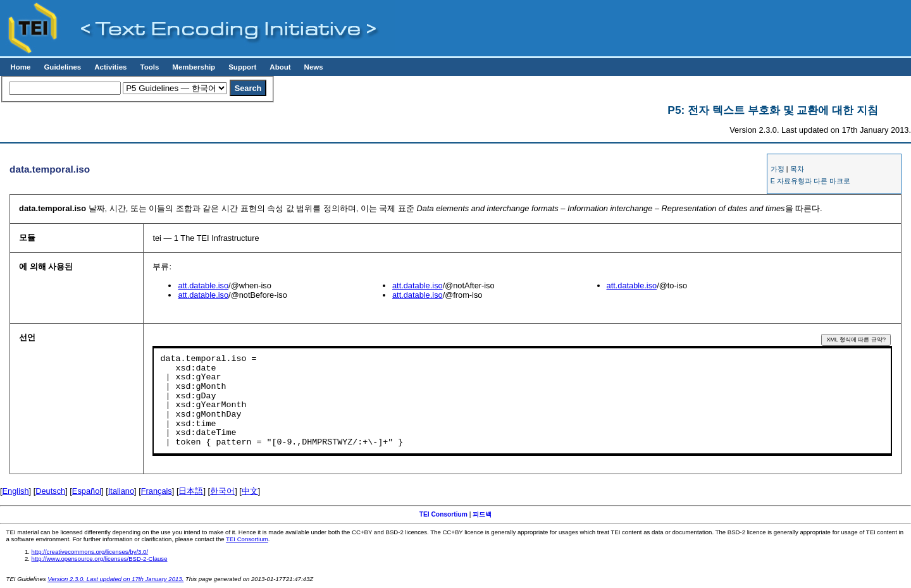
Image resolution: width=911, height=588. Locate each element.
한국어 (222, 491)
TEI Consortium (443, 514)
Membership (194, 67)
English (16, 491)
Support (242, 67)
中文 (250, 491)
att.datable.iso (203, 285)
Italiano (121, 491)
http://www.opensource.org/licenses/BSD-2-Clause (100, 559)
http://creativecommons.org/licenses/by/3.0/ (90, 552)
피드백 (482, 514)
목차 (797, 169)
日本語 (191, 491)
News (314, 67)
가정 (778, 169)
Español (87, 491)
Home (20, 67)
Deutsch (50, 491)
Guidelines (62, 67)
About (280, 67)
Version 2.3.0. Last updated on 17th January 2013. (115, 579)
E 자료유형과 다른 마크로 (810, 181)
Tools (149, 67)
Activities (110, 67)
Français (157, 491)
